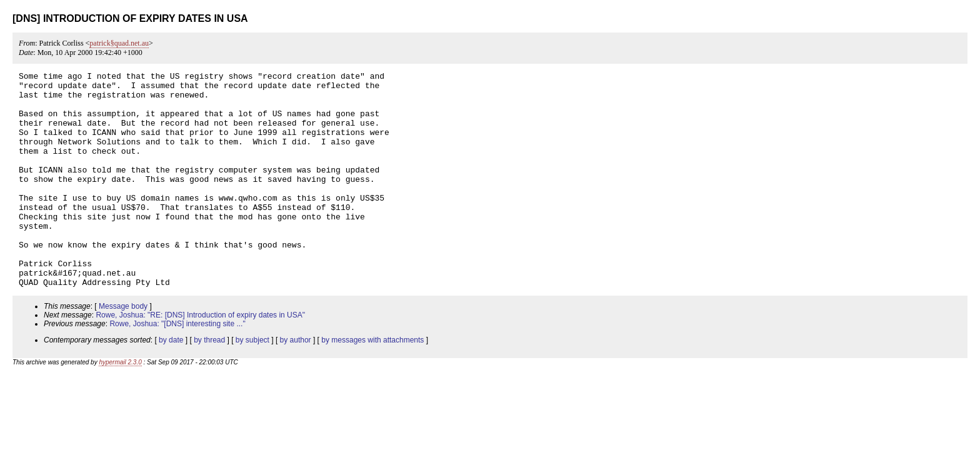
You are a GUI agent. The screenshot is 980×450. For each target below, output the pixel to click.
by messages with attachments (372, 383)
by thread (209, 383)
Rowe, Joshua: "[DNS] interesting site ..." (177, 367)
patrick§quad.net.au (119, 43)
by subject (252, 383)
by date (171, 383)
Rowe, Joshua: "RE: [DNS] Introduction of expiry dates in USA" (200, 358)
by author (296, 383)
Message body (123, 349)
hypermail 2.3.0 (120, 405)
